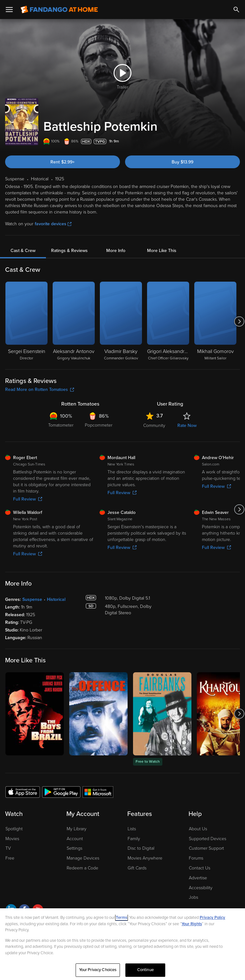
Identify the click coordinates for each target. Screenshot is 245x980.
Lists (132, 829)
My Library (77, 829)
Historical (56, 599)
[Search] (236, 10)
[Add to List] (237, 141)
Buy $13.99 (182, 162)
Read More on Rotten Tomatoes (40, 389)
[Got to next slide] (239, 321)
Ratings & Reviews (69, 251)
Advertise (198, 878)
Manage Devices (83, 858)
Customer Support (206, 848)
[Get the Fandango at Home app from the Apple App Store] (23, 792)
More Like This (162, 251)
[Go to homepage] (59, 10)
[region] (122, 944)
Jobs (193, 897)
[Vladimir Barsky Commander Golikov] (121, 321)
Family (134, 839)
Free (10, 858)
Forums (196, 858)
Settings (74, 848)
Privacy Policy (212, 918)
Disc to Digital (141, 848)
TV (8, 848)
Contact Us (200, 868)
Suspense (32, 599)
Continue (145, 970)
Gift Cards (137, 868)
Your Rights (192, 924)
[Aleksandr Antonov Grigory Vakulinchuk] (74, 321)
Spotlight (14, 829)
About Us (198, 829)
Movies (12, 839)
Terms (122, 918)
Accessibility (201, 888)
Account (75, 839)
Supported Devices (208, 839)
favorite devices (53, 224)
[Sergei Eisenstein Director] (26, 321)
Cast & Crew (23, 251)
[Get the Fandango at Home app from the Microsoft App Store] (98, 792)
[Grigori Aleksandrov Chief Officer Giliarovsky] (168, 321)
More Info (116, 251)
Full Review (28, 499)
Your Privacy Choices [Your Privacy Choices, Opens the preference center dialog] (98, 970)
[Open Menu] (9, 10)
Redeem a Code (82, 868)
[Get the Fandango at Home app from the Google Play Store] (61, 792)
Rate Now (187, 425)
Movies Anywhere (145, 858)
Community (154, 425)
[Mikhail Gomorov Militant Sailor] (215, 321)
